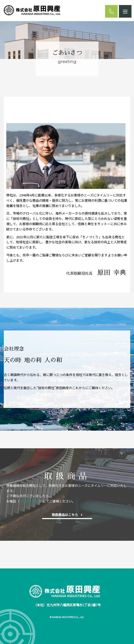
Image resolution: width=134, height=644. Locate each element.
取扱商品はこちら (67, 515)
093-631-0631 (29, 501)
